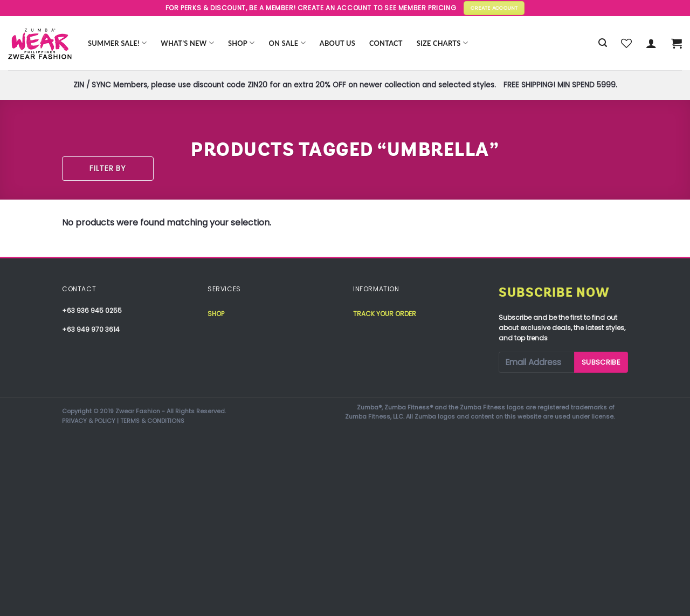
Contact (386, 43)
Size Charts (442, 43)
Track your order (385, 314)
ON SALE (287, 43)
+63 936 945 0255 (92, 310)
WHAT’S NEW (187, 43)
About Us (337, 43)
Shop (241, 43)
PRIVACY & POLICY (89, 421)
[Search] (603, 43)
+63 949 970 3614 (91, 329)
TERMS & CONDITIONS (152, 421)
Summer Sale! (117, 43)
